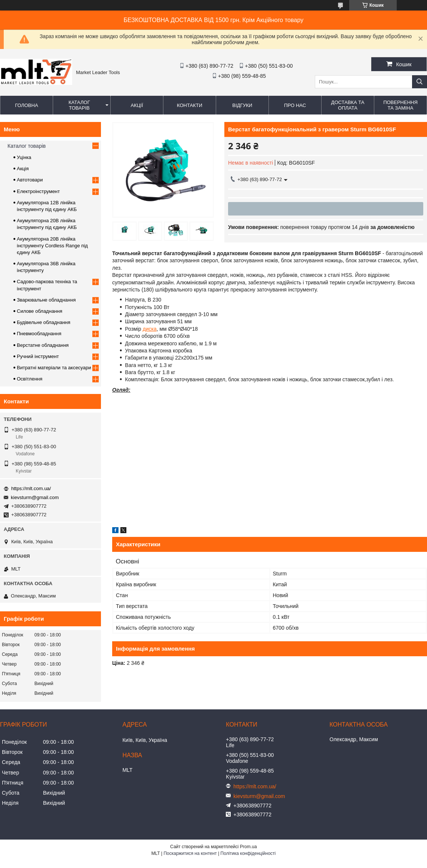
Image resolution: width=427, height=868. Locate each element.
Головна (27, 105)
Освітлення (30, 379)
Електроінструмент (38, 191)
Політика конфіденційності (248, 853)
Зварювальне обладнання (46, 300)
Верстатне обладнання (43, 345)
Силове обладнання (40, 311)
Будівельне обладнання (44, 322)
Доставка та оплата (348, 105)
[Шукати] (420, 82)
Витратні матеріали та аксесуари (54, 368)
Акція (23, 169)
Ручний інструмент (38, 356)
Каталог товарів (79, 105)
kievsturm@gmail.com (35, 497)
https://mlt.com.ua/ (31, 488)
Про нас (295, 105)
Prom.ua (248, 847)
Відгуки (242, 105)
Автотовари (30, 180)
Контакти (190, 105)
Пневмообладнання (39, 334)
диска (150, 329)
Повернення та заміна (400, 105)
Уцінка (24, 157)
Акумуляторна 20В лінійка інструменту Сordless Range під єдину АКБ (52, 246)
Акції (137, 105)
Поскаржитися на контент (190, 853)
